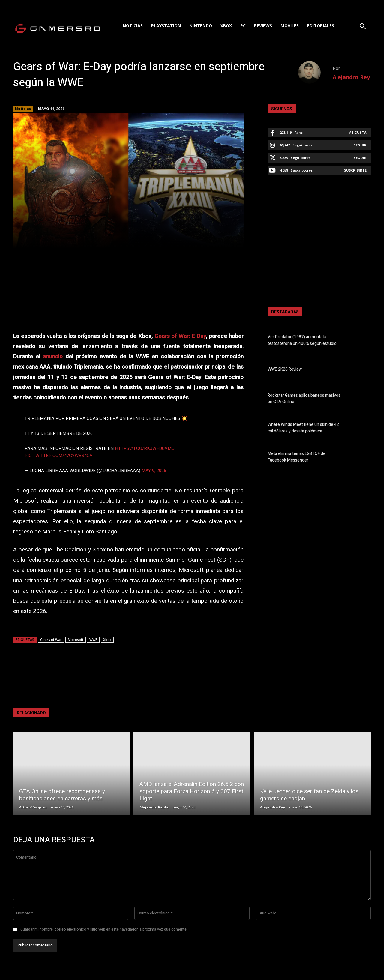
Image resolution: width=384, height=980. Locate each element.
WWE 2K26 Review (285, 370)
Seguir (360, 145)
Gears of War (51, 639)
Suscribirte (355, 170)
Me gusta (357, 132)
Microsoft (76, 639)
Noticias (23, 109)
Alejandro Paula (154, 807)
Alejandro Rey (351, 77)
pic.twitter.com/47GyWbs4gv (59, 456)
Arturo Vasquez (33, 807)
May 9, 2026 (154, 471)
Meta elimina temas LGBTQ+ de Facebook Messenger (297, 457)
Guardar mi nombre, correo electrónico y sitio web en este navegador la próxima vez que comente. (104, 929)
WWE (93, 639)
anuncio (53, 357)
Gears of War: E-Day (180, 336)
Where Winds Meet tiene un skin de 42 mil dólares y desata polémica (303, 428)
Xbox (107, 639)
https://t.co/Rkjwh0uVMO (145, 448)
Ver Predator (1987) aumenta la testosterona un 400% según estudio (302, 340)
